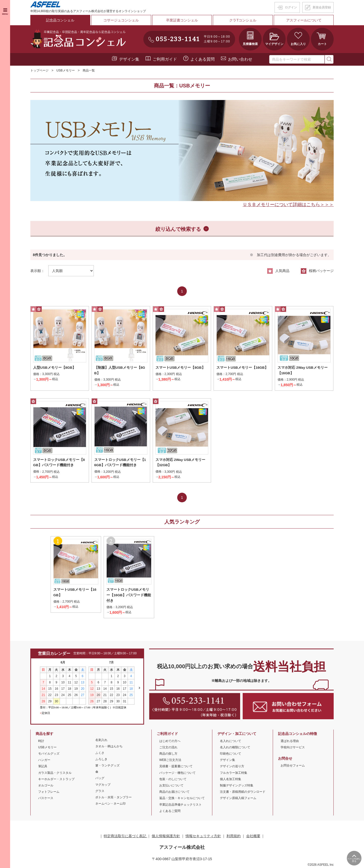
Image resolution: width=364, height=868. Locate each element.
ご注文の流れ (168, 748)
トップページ (39, 70)
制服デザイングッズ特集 (237, 786)
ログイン (291, 7)
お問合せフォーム (293, 766)
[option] (182, 150)
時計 (41, 741)
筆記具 (43, 767)
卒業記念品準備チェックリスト (180, 805)
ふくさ (100, 753)
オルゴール (46, 786)
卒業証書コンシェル (182, 20)
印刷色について (231, 754)
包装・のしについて (173, 780)
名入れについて (231, 741)
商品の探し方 (168, 754)
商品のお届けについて (174, 792)
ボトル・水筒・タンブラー (113, 798)
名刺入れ (101, 740)
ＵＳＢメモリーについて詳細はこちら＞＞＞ (288, 204)
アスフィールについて (304, 20)
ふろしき (101, 760)
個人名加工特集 (231, 780)
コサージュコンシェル (121, 20)
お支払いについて (171, 786)
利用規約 (234, 836)
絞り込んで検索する (178, 229)
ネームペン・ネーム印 (110, 804)
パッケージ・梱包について (177, 773)
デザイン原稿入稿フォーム (238, 799)
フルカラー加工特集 (234, 773)
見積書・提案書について (176, 767)
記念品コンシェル (60, 20)
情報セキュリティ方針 (203, 836)
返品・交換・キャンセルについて (182, 799)
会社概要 (253, 836)
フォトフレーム (49, 792)
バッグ (100, 779)
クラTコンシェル (243, 20)
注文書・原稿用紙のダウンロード (243, 792)
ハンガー (44, 760)
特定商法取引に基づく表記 (125, 836)
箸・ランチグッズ (107, 766)
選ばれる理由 (290, 741)
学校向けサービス (293, 748)
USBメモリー (66, 70)
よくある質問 (202, 59)
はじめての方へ (170, 741)
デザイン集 (129, 59)
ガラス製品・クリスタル (55, 773)
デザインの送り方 (232, 767)
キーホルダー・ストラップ (56, 780)
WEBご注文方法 (170, 760)
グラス (100, 791)
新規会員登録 (322, 7)
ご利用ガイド (165, 59)
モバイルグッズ (49, 754)
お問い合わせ (240, 59)
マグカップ (103, 785)
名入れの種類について (235, 748)
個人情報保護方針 (166, 836)
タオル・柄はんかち (109, 747)
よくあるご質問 (170, 811)
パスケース (46, 799)
